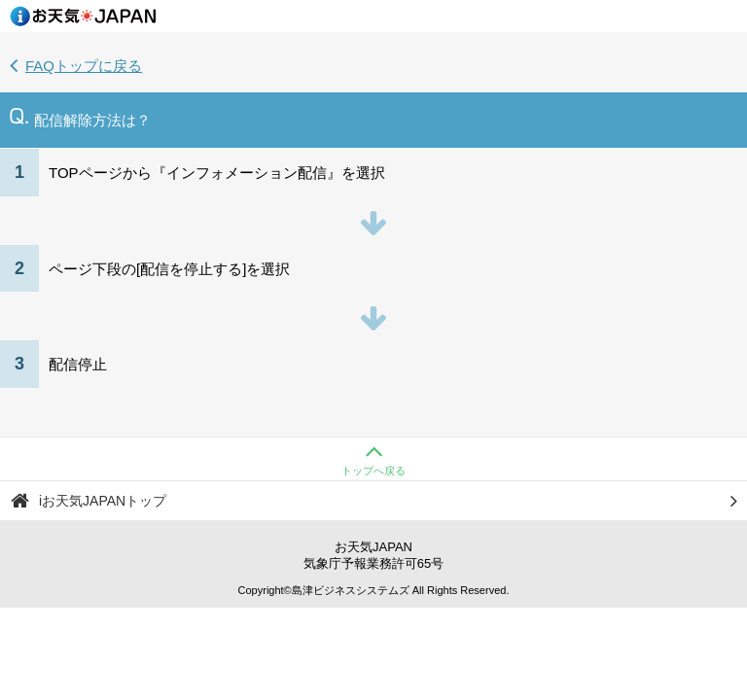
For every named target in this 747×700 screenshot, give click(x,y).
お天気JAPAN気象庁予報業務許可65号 (373, 555)
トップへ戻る (373, 457)
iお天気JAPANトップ (374, 501)
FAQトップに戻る (76, 66)
